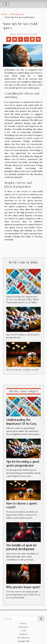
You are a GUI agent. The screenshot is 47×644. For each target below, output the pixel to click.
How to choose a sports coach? (23, 370)
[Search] (20, 619)
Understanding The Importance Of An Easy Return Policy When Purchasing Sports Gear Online (23, 300)
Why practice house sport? (23, 587)
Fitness (23, 624)
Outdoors (24, 634)
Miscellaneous (18, 14)
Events (23, 631)
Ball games (24, 627)
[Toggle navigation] (6, 4)
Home (4, 14)
